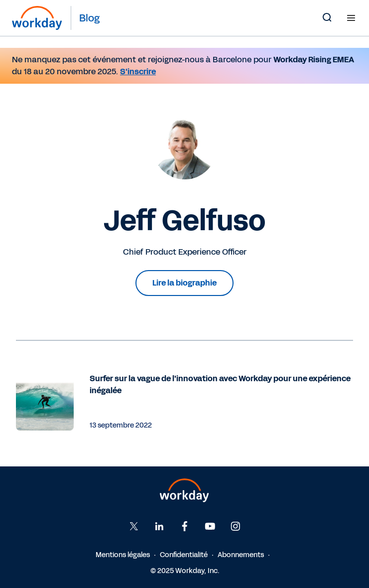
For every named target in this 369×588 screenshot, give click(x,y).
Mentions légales (123, 555)
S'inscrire (138, 72)
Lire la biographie (184, 283)
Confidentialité (184, 555)
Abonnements (241, 555)
